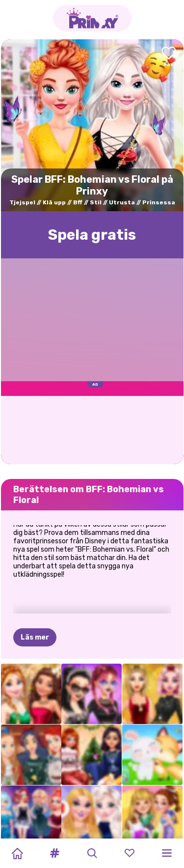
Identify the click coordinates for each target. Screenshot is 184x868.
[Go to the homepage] (92, 18)
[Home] (17, 853)
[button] (54, 853)
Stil (96, 202)
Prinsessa (159, 202)
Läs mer (35, 589)
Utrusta (122, 202)
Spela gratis (92, 235)
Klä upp (54, 202)
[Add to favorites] (169, 57)
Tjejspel (22, 202)
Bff (78, 202)
